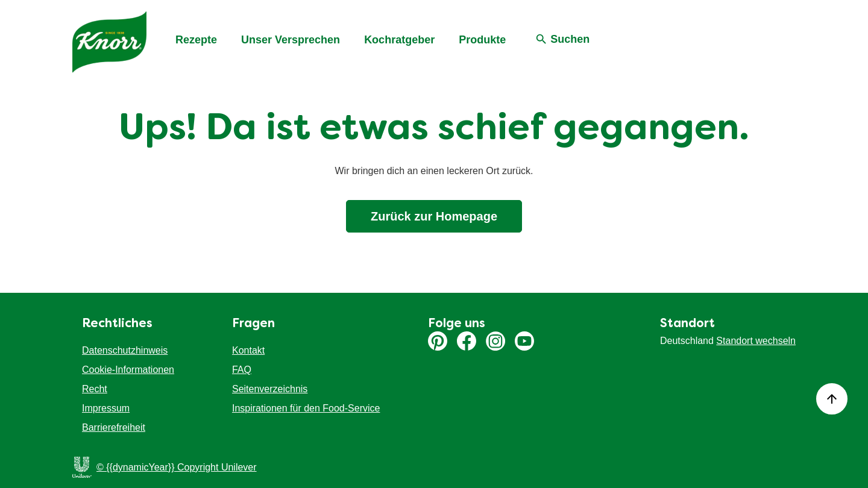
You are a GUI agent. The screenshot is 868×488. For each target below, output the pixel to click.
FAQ (242, 370)
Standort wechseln (756, 341)
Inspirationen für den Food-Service (306, 408)
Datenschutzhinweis (125, 350)
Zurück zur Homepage (434, 216)
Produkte (482, 40)
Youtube (524, 341)
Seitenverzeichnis (270, 389)
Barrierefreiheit (114, 427)
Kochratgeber (399, 40)
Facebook (467, 341)
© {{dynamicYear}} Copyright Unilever (177, 467)
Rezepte (196, 40)
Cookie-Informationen (128, 370)
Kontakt (248, 350)
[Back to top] (832, 399)
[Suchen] (562, 40)
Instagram (495, 341)
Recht (95, 389)
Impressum (106, 408)
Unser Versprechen (291, 40)
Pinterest (438, 341)
